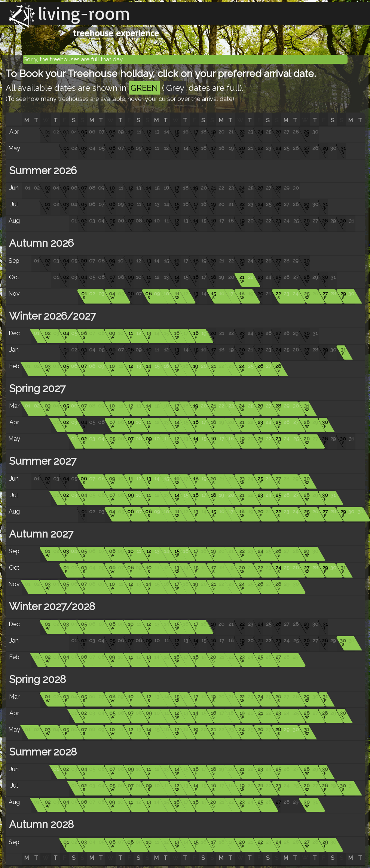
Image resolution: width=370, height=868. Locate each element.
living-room (84, 13)
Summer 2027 (41, 461)
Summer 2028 (42, 752)
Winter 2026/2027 (51, 316)
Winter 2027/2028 (51, 607)
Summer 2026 (42, 171)
